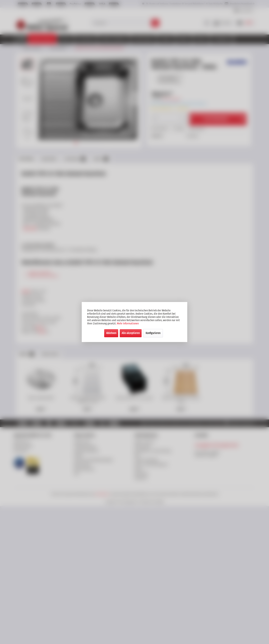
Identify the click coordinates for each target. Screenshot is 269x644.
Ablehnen (111, 333)
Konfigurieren (153, 333)
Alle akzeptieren (131, 333)
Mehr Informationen (128, 324)
